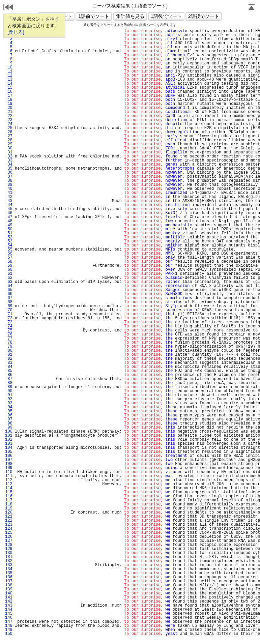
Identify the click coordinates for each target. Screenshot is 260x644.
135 (9, 573)
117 (9, 500)
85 (9, 371)
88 (9, 383)
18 (9, 100)
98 (9, 423)
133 (9, 565)
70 (9, 310)
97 (9, 419)
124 (9, 529)
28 (9, 140)
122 (9, 521)
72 (9, 318)
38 (9, 181)
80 (9, 351)
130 (9, 553)
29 (9, 144)
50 (9, 229)
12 (9, 76)
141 (9, 597)
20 (9, 108)
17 (9, 96)
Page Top (252, 8)
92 (9, 399)
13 (9, 80)
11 (9, 71)
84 (9, 367)
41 (9, 193)
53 (9, 241)
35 (9, 169)
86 (9, 375)
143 (9, 606)
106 (9, 456)
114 (9, 488)
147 (9, 622)
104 (9, 448)
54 (9, 245)
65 (9, 290)
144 (9, 610)
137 (9, 581)
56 (9, 254)
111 (9, 476)
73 (9, 322)
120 (9, 513)
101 (9, 436)
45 (9, 209)
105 (9, 452)
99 (9, 428)
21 (9, 112)
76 (9, 334)
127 (9, 541)
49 (9, 225)
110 (9, 472)
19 (9, 104)
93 (9, 403)
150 (9, 634)
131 (9, 557)
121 (9, 517)
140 (9, 593)
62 (9, 278)
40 (9, 189)
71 (9, 314)
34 (9, 165)
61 (9, 274)
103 (9, 444)
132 (9, 561)
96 (9, 415)
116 (9, 496)
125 (9, 533)
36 (9, 173)
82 (9, 359)
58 (9, 262)
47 (9, 217)
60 (9, 270)
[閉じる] (16, 32)
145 (9, 614)
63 (9, 282)
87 (9, 379)
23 (9, 120)
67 (9, 298)
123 (9, 525)
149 (9, 630)
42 (9, 197)
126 (9, 537)
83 (9, 363)
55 (9, 250)
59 (9, 266)
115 (9, 492)
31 (9, 152)
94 (9, 407)
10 (9, 67)
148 (9, 626)
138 (9, 585)
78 (9, 343)
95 (9, 411)
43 (9, 201)
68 (9, 302)
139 (9, 589)
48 (9, 221)
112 (9, 480)
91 (9, 395)
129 (9, 549)
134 (9, 569)
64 (9, 286)
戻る (8, 8)
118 (9, 504)
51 (9, 233)
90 (9, 391)
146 (9, 618)
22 (9, 116)
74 (9, 326)
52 (9, 237)
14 (9, 84)
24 (9, 124)
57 (9, 258)
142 (9, 602)
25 (9, 128)
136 (9, 577)
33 (9, 160)
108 (9, 464)
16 (9, 92)
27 (9, 136)
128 (9, 545)
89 (9, 387)
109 (9, 468)
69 (9, 306)
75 (9, 330)
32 (9, 156)
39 (9, 185)
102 (9, 440)
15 (9, 88)
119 (9, 508)
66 (9, 294)
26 (9, 132)
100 (9, 432)
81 (9, 355)
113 (9, 484)
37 (9, 177)
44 (9, 205)
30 (9, 148)
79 (9, 347)
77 (9, 339)
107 (9, 460)
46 (9, 213)
